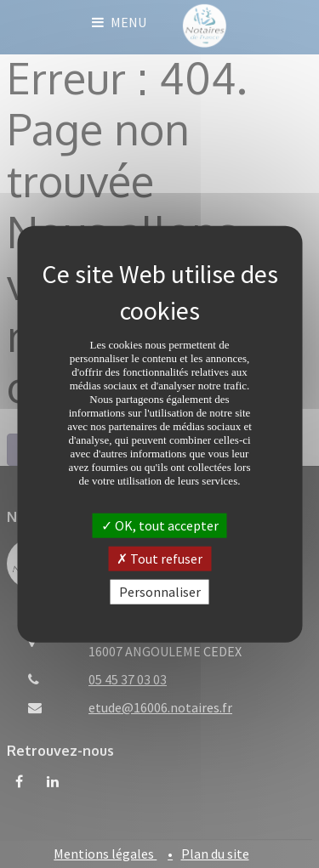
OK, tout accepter (160, 525)
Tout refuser (159, 558)
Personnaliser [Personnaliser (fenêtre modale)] (160, 592)
